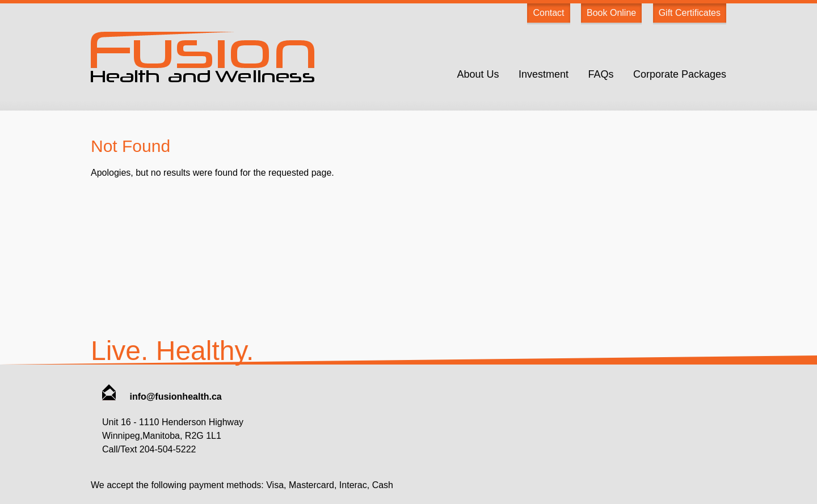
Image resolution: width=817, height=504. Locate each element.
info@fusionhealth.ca (162, 397)
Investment (544, 74)
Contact (548, 13)
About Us (478, 74)
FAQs (601, 74)
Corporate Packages (680, 74)
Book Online (611, 13)
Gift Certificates (690, 13)
